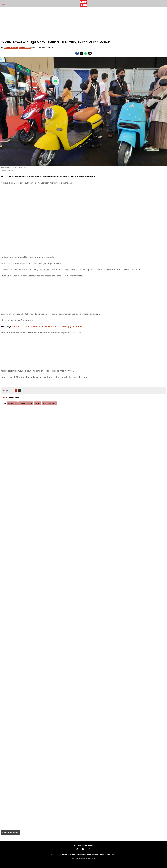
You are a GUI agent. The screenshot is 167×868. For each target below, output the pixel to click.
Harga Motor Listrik (26, 403)
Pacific (38, 403)
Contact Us (63, 854)
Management (81, 854)
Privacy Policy (110, 854)
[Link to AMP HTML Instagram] (89, 850)
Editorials (71, 854)
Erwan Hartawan (11, 48)
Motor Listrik (12, 403)
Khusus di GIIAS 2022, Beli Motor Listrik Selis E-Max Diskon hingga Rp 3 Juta (47, 326)
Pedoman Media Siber (96, 854)
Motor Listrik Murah (50, 403)
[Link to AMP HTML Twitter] (78, 850)
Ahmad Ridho (25, 48)
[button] (77, 53)
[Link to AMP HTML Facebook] (83, 850)
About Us (54, 854)
